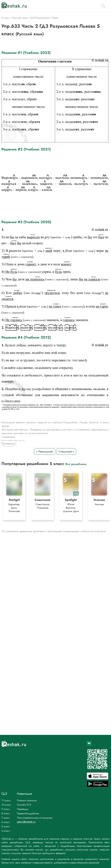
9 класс (6, 809)
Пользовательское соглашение (35, 818)
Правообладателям (28, 813)
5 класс (6, 826)
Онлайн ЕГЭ (24, 805)
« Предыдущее (45, 451)
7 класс (6, 818)
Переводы (23, 809)
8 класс (6, 813)
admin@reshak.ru (26, 822)
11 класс (6, 800)
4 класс (6, 831)
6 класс (6, 822)
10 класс (6, 805)
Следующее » (66, 451)
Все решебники (76, 464)
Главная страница (27, 800)
